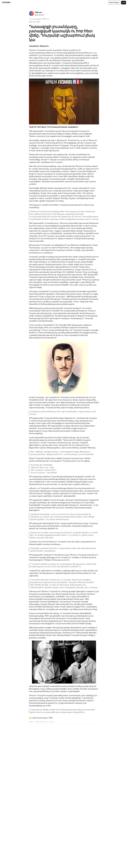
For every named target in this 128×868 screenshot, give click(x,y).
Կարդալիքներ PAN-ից (39, 19)
